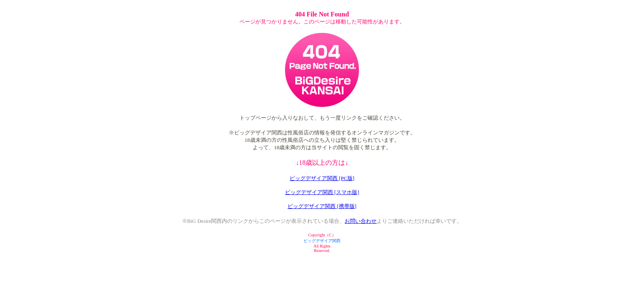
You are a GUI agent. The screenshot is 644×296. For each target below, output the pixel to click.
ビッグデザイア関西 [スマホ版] (322, 192)
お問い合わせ (361, 221)
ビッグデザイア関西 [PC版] (322, 178)
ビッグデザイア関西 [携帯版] (322, 206)
